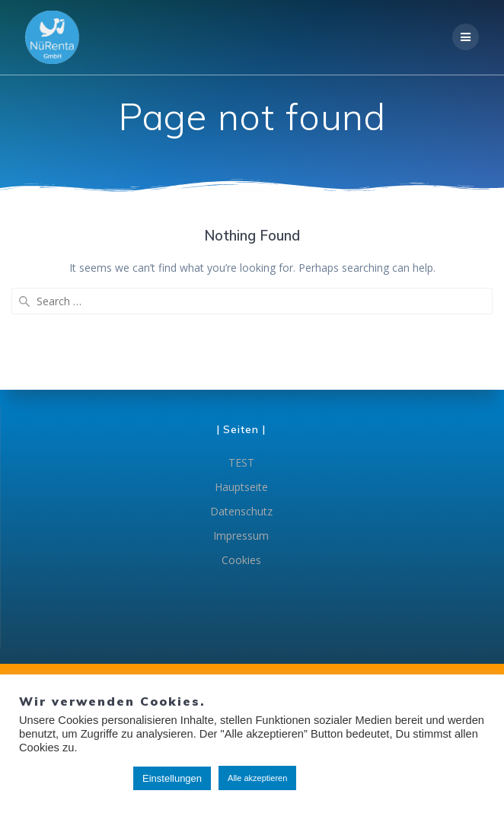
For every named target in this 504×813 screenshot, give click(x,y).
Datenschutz (241, 511)
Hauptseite (241, 487)
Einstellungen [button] (172, 778)
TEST (241, 462)
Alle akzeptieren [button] (257, 778)
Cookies (241, 560)
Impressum (241, 536)
